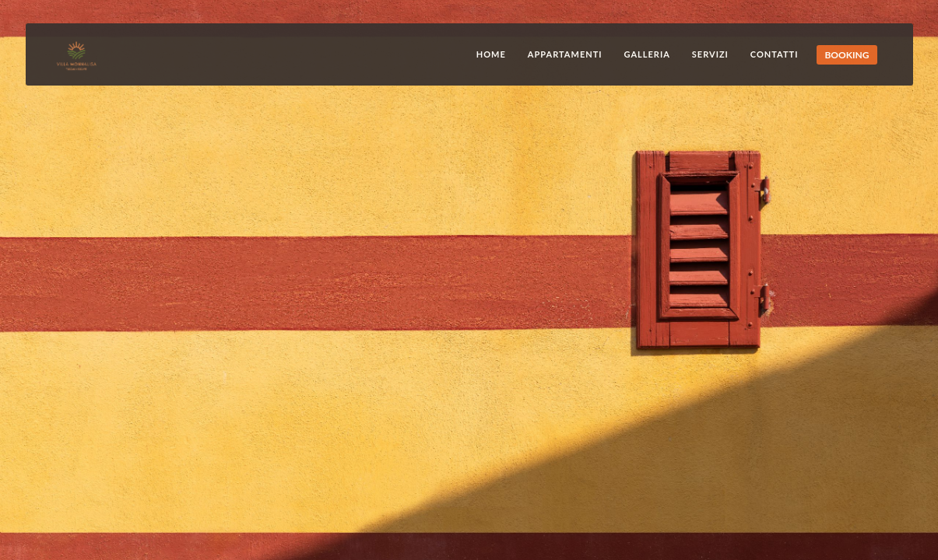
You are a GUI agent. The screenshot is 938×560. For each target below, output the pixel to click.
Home (491, 54)
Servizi (710, 54)
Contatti (775, 54)
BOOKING (847, 55)
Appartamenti (565, 54)
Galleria (647, 54)
